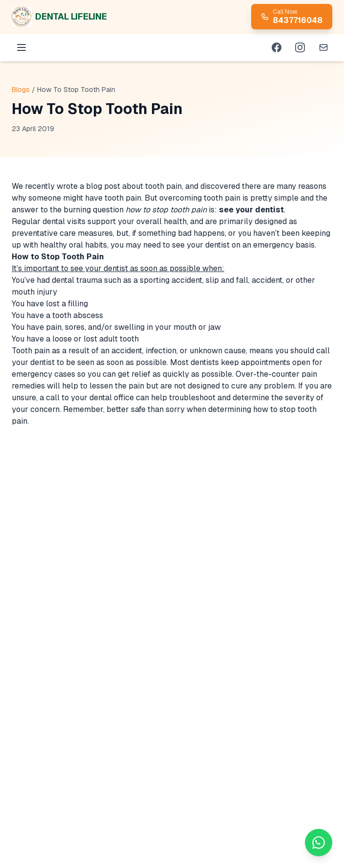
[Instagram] (300, 47)
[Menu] (21, 47)
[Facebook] (277, 47)
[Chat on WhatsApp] (319, 843)
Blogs (21, 90)
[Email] (323, 47)
